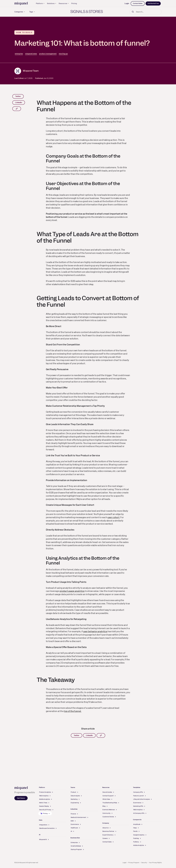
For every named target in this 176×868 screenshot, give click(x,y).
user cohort (114, 517)
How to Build (24, 33)
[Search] (146, 12)
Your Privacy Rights (155, 863)
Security (144, 863)
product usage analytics (72, 591)
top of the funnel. (73, 711)
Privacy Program (134, 863)
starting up (63, 54)
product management (48, 54)
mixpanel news (31, 54)
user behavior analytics (95, 632)
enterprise (19, 54)
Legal (124, 863)
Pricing (74, 3)
